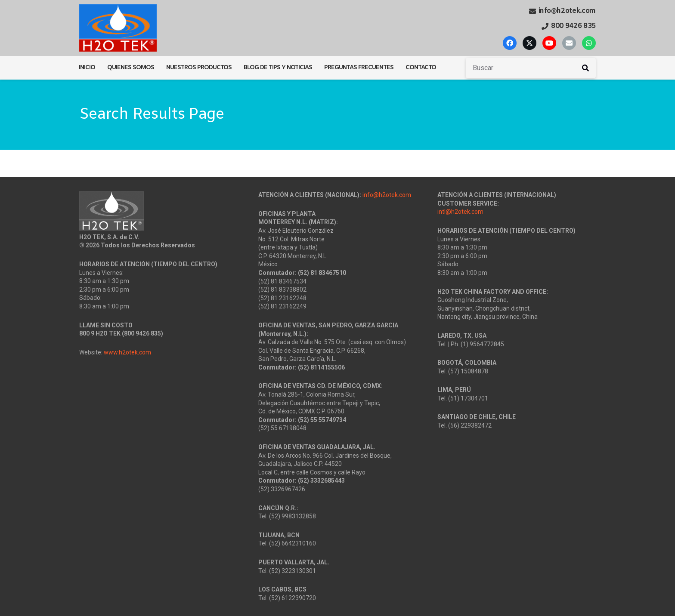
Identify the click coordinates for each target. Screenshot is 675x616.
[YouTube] (549, 43)
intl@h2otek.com (460, 212)
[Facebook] (510, 43)
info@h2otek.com (387, 195)
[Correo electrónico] (569, 43)
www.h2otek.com (127, 352)
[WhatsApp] (589, 43)
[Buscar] (531, 68)
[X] (529, 43)
